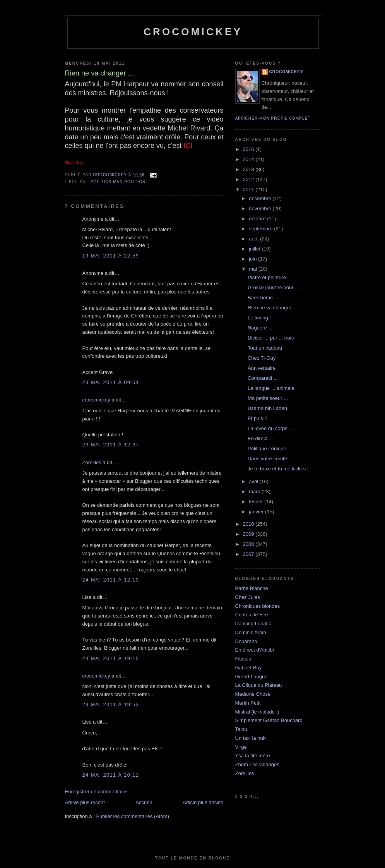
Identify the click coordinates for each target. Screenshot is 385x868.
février (257, 502)
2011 (249, 190)
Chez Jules (248, 597)
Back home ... (263, 298)
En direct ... (260, 438)
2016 (249, 149)
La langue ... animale (271, 388)
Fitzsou (243, 659)
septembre (261, 229)
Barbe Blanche (252, 588)
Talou (241, 729)
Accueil (144, 802)
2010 (249, 524)
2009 (249, 534)
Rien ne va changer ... (272, 308)
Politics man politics (118, 182)
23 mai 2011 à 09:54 (111, 382)
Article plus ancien (203, 802)
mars (255, 491)
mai (254, 269)
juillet (255, 249)
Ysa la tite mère (253, 756)
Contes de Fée (252, 615)
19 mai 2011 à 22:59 (111, 256)
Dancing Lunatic (253, 624)
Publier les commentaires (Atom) (133, 816)
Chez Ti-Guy (262, 358)
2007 (249, 554)
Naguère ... (260, 328)
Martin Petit (248, 703)
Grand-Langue (252, 677)
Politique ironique (267, 449)
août (254, 239)
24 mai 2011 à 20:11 (111, 775)
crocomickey (193, 32)
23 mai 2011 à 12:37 (111, 445)
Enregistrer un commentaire (96, 792)
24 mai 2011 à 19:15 (111, 658)
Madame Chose (253, 694)
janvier (257, 512)
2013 (249, 169)
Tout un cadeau (265, 348)
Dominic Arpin (251, 632)
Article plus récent (85, 802)
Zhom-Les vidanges (257, 764)
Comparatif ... (263, 378)
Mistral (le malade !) (257, 712)
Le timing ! (259, 318)
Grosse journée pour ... (273, 287)
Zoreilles (92, 462)
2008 (249, 544)
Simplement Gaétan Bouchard (269, 720)
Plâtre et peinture (267, 277)
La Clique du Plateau (259, 685)
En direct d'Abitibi (255, 650)
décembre (261, 198)
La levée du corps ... (270, 428)
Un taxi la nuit (251, 738)
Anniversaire (262, 368)
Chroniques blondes (258, 606)
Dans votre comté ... (270, 459)
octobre (258, 219)
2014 (249, 159)
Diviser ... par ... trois (271, 338)
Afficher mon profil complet (273, 118)
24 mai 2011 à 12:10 (111, 580)
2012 (249, 179)
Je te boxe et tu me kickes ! (278, 469)
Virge (241, 747)
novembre (261, 208)
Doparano (246, 641)
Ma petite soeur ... (268, 398)
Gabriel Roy (249, 668)
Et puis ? (258, 418)
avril (254, 481)
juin (253, 259)
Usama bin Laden (267, 408)
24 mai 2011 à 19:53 (111, 704)
